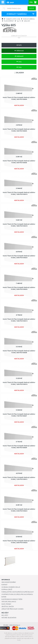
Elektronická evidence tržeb (12, 599)
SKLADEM (20, 73)
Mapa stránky (6, 604)
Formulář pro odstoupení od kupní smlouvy (18, 592)
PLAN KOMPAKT (9, 21)
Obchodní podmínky (9, 582)
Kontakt (4, 585)
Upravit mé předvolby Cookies (12, 609)
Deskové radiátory (29, 19)
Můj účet (5, 615)
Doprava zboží (7, 589)
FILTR (19, 45)
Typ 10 (19, 21)
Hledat (32, 8)
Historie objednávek (9, 618)
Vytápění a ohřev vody (13, 19)
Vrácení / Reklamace (9, 602)
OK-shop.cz (16, 625)
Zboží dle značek (8, 607)
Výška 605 (27, 21)
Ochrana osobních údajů (11, 587)
